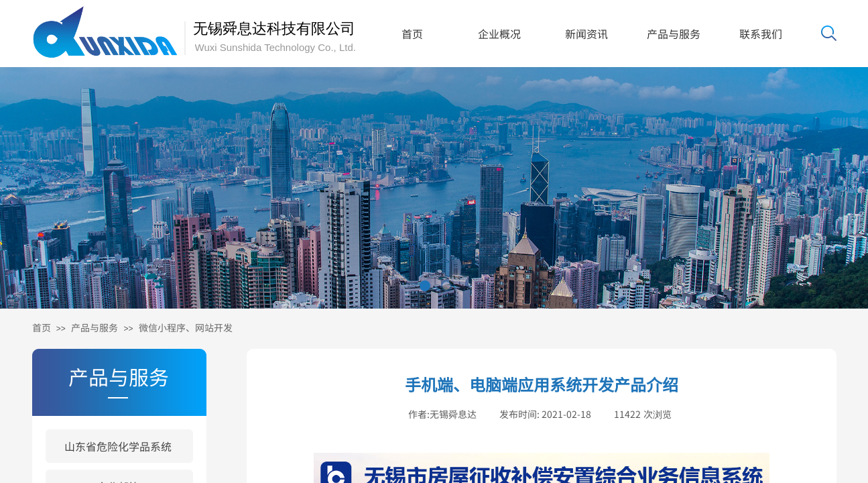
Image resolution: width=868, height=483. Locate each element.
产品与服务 (674, 34)
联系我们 (761, 34)
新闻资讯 (586, 34)
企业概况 (499, 34)
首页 (412, 34)
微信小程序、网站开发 (186, 327)
